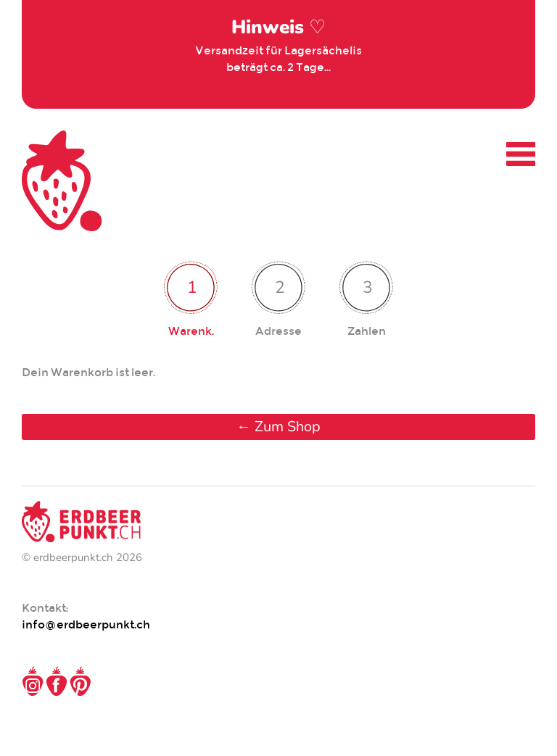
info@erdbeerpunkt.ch (86, 624)
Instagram (33, 681)
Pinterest (81, 681)
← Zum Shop (278, 427)
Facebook (57, 681)
